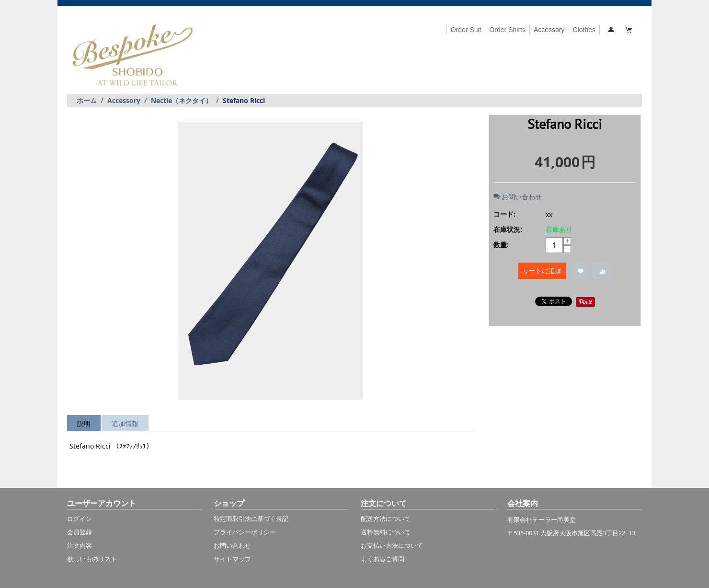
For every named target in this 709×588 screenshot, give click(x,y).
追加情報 (125, 423)
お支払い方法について (392, 545)
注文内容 (80, 545)
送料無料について (386, 532)
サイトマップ (232, 559)
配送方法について (386, 519)
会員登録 (80, 532)
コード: (504, 214)
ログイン (80, 519)
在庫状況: (508, 229)
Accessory (549, 30)
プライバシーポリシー (245, 532)
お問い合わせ (518, 197)
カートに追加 (542, 271)
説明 (84, 423)
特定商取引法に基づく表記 (251, 519)
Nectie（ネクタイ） (182, 100)
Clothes (584, 30)
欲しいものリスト (92, 559)
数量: (501, 245)
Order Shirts (507, 30)
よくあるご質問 (383, 559)
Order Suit (466, 30)
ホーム (87, 100)
